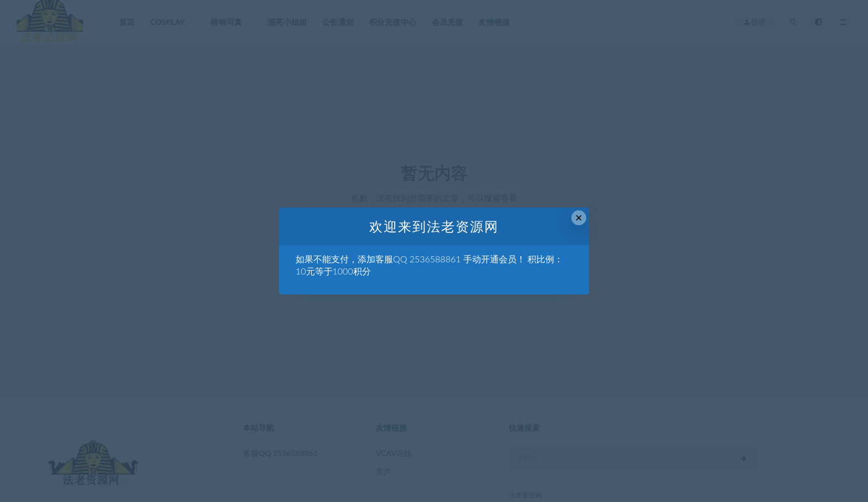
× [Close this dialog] (579, 218)
